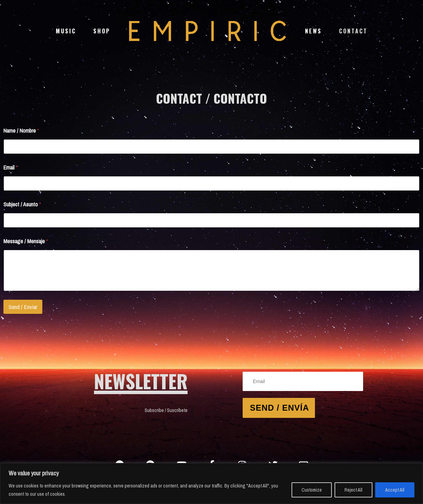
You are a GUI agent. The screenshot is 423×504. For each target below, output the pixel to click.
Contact (353, 31)
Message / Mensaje (26, 241)
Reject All (353, 490)
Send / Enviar (23, 307)
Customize (312, 490)
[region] (211, 484)
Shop (102, 31)
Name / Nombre (21, 131)
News (313, 31)
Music (66, 31)
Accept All (395, 490)
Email (10, 168)
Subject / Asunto (22, 204)
